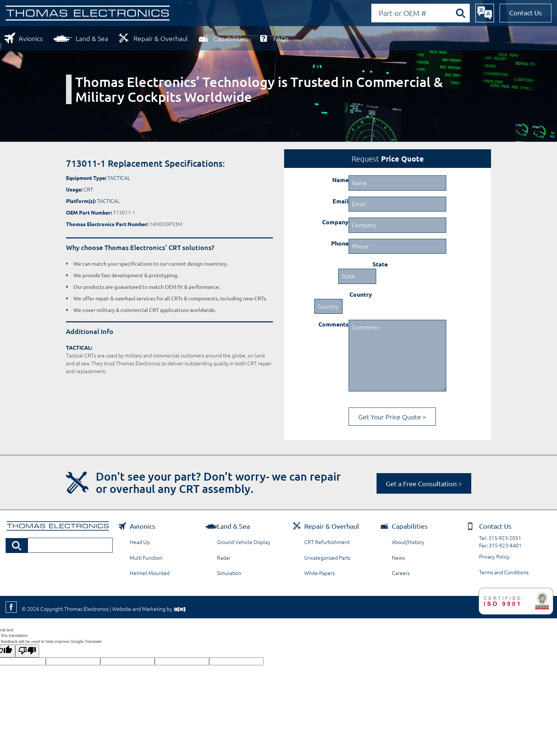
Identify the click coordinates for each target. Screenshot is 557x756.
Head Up (140, 542)
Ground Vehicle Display (244, 542)
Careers (401, 573)
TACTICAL (119, 178)
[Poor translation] (27, 651)
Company (335, 222)
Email (341, 201)
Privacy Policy (494, 556)
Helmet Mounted (150, 573)
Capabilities (231, 38)
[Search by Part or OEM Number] (424, 13)
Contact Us (525, 13)
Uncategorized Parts (327, 557)
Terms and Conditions (504, 572)
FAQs (281, 38)
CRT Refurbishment (327, 542)
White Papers (320, 573)
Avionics (31, 38)
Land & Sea (92, 38)
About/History (408, 542)
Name (340, 180)
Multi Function (146, 557)
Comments (333, 324)
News (398, 557)
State (380, 264)
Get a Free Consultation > (424, 483)
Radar (224, 557)
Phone (340, 243)
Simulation (229, 573)
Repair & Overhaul (161, 38)
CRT (88, 189)
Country (361, 294)
